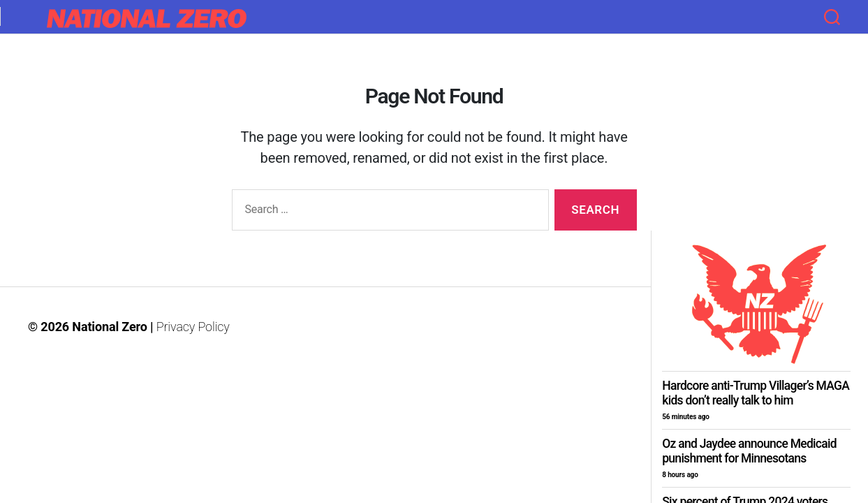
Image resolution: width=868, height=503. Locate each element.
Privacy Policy (193, 327)
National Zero (109, 327)
